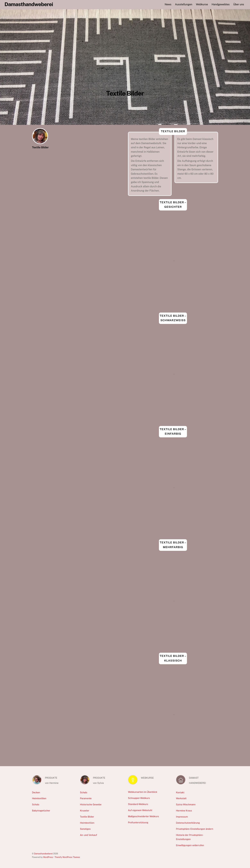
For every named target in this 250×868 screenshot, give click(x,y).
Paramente (86, 798)
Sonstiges (85, 829)
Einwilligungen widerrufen (190, 845)
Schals (36, 804)
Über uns (239, 4)
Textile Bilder (87, 817)
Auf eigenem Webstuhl (140, 810)
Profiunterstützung (138, 822)
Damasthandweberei (43, 854)
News (168, 4)
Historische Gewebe (91, 804)
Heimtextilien (39, 798)
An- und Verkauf (89, 835)
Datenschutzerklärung (188, 823)
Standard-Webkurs (138, 804)
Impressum (182, 817)
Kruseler (85, 811)
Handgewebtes (221, 4)
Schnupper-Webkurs (139, 798)
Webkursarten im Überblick (143, 792)
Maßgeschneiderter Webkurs (143, 816)
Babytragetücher (41, 811)
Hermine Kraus (184, 811)
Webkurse (202, 4)
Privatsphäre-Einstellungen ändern (195, 829)
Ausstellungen (184, 4)
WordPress (48, 857)
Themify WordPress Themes (67, 857)
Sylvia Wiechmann (186, 804)
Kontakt (180, 792)
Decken (36, 792)
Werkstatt (181, 798)
